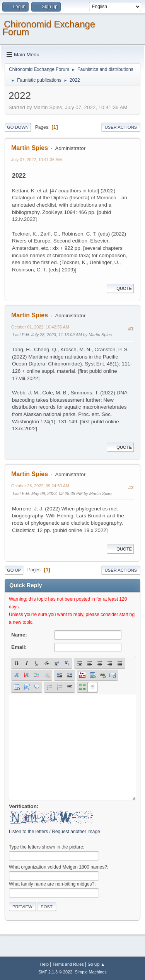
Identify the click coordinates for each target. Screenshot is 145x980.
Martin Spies (30, 148)
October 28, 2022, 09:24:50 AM (40, 486)
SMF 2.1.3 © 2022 (55, 972)
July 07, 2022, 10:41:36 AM (37, 160)
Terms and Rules (68, 964)
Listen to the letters (28, 832)
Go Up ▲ (96, 964)
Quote (120, 288)
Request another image (76, 832)
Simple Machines (91, 972)
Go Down (18, 127)
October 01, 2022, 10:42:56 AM (40, 327)
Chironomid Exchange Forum (49, 28)
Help (44, 964)
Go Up (14, 570)
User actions (121, 127)
